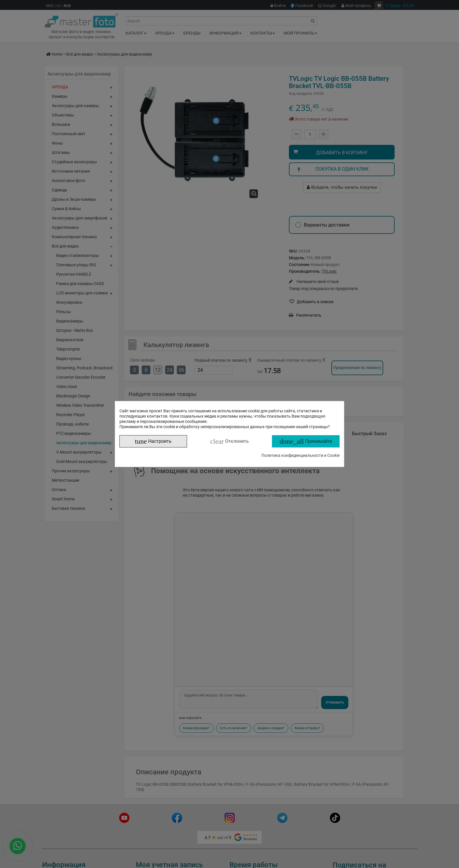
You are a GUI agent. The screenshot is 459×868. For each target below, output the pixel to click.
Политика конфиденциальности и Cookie (300, 455)
